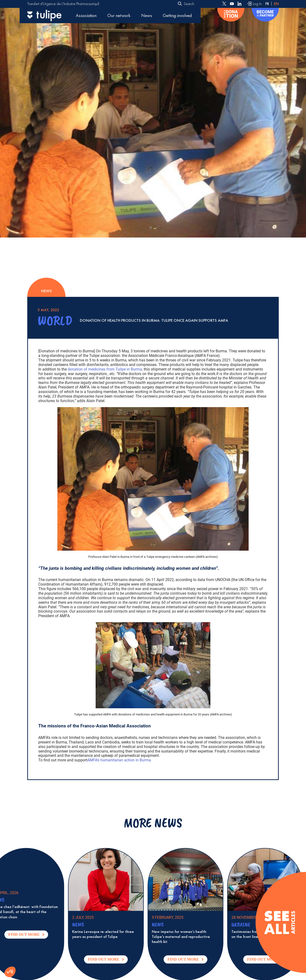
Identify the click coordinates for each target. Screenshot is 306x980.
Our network (119, 15)
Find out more (35, 936)
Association (86, 15)
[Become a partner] (265, 16)
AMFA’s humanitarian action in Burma (119, 760)
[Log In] (254, 4)
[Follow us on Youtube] (232, 4)
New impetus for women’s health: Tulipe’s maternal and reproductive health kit (188, 937)
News (147, 15)
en (276, 4)
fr (267, 4)
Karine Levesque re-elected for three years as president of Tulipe (110, 934)
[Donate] (231, 16)
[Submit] (180, 4)
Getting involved (177, 15)
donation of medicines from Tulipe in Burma (105, 369)
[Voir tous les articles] (279, 922)
